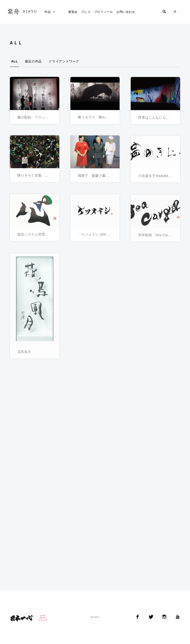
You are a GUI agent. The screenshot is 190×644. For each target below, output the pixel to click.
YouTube (178, 617)
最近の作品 (33, 61)
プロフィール (104, 12)
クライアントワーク (64, 61)
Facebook (138, 617)
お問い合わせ (126, 12)
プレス (86, 12)
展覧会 (73, 12)
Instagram (164, 617)
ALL (14, 61)
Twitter (151, 617)
